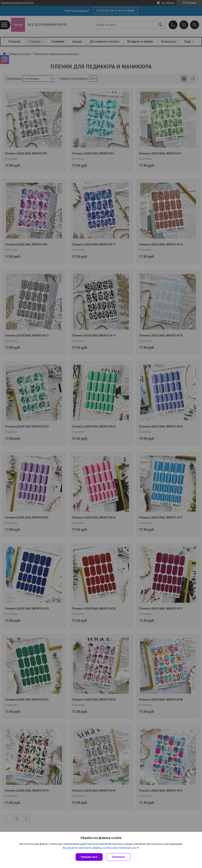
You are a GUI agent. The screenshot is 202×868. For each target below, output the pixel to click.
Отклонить (118, 857)
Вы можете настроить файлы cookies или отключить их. (100, 848)
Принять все (89, 857)
